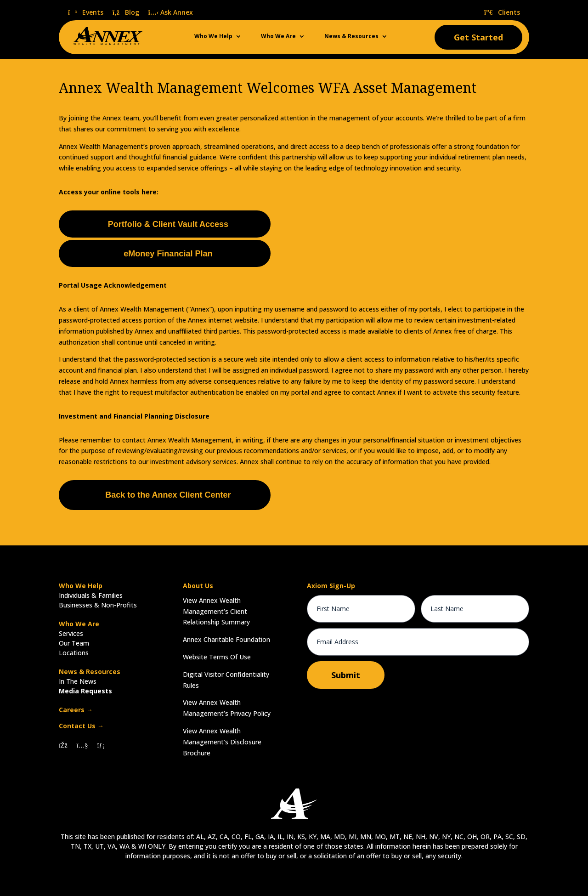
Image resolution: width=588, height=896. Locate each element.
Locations (74, 653)
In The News (78, 681)
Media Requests (85, 691)
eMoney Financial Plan (168, 254)
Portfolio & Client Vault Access (168, 224)
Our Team (74, 643)
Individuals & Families (91, 595)
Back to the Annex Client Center (168, 495)
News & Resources (351, 37)
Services (71, 633)
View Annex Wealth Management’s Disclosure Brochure (222, 742)
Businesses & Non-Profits (98, 605)
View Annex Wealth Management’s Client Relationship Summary (216, 611)
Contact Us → (81, 726)
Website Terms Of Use (217, 657)
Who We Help (213, 37)
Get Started (478, 37)
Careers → (76, 710)
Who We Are (278, 37)
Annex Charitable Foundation (226, 639)
